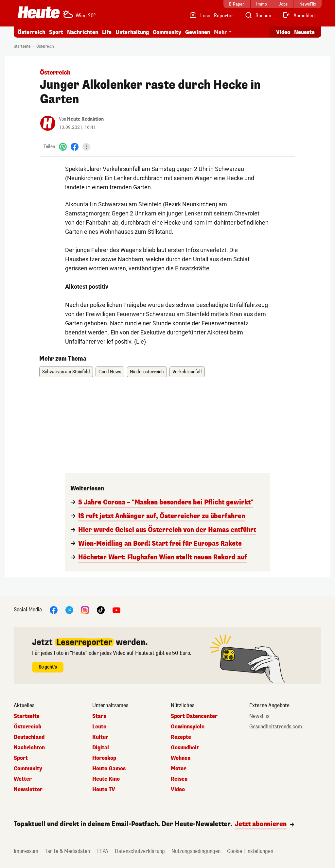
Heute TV (104, 790)
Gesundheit (185, 748)
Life (107, 32)
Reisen (179, 779)
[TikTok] (101, 610)
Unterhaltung (132, 32)
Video (178, 790)
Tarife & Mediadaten (67, 851)
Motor (178, 769)
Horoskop (104, 758)
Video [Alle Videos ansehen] (283, 32)
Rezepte (181, 737)
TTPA (102, 851)
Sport (56, 32)
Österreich (31, 32)
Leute (99, 727)
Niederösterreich (147, 372)
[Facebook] (75, 147)
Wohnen (181, 758)
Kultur (100, 737)
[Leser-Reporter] (211, 16)
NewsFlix (259, 716)
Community (167, 32)
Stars (99, 716)
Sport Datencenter (194, 716)
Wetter (23, 779)
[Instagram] (85, 610)
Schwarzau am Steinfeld (66, 372)
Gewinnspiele (188, 727)
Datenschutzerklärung (140, 851)
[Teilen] (86, 147)
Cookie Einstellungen (250, 851)
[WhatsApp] (63, 147)
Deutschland (29, 737)
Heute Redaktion (85, 119)
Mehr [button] (220, 32)
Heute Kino (106, 779)
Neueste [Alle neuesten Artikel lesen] (304, 32)
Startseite (22, 46)
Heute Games (109, 769)
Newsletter (28, 790)
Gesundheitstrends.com (276, 727)
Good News (110, 372)
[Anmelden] (299, 16)
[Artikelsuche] (258, 16)
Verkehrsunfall (187, 372)
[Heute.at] (39, 12)
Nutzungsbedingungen (196, 851)
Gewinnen (198, 32)
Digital (101, 748)
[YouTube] (116, 610)
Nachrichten (83, 32)
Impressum (26, 851)
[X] (69, 610)
